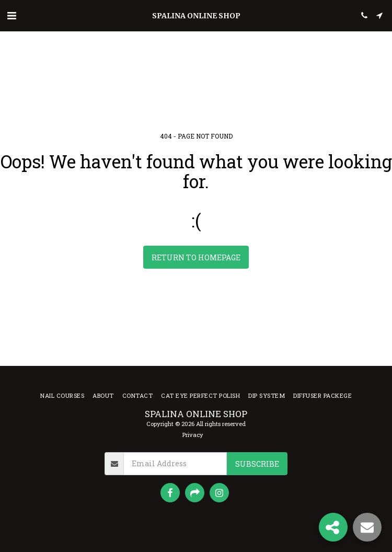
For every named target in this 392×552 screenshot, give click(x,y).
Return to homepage (196, 257)
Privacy (193, 435)
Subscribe (257, 464)
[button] (11, 15)
